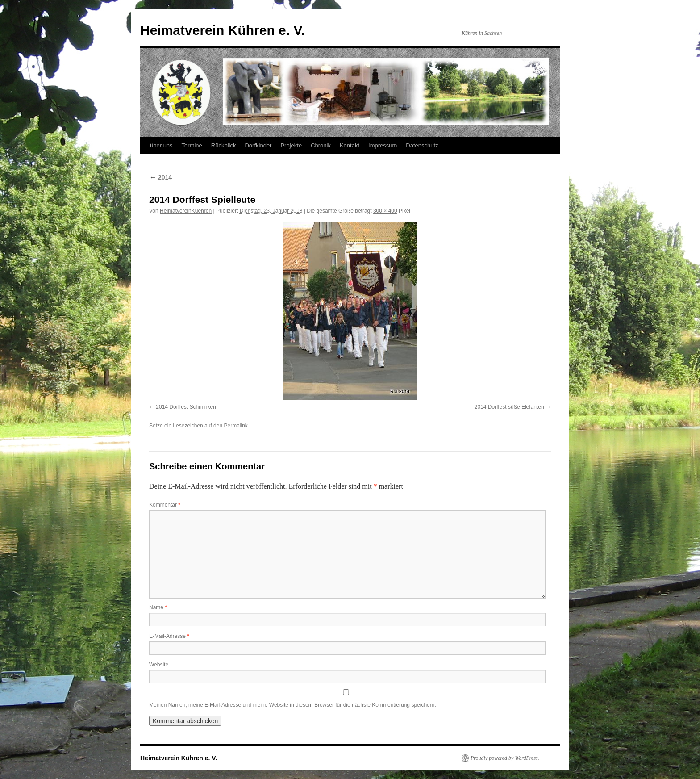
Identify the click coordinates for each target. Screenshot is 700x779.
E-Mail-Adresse (169, 636)
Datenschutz (422, 145)
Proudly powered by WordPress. (505, 758)
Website (159, 665)
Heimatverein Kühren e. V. (223, 30)
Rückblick (224, 145)
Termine (192, 145)
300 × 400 (385, 211)
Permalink (235, 426)
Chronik (321, 145)
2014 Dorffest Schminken (186, 407)
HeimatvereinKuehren (186, 211)
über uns (161, 145)
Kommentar (165, 505)
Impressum (383, 145)
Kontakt (350, 145)
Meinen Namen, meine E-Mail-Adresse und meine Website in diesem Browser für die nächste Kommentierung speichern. (293, 705)
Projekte (291, 145)
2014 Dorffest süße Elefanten (509, 407)
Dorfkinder (258, 145)
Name (158, 607)
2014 (160, 177)
